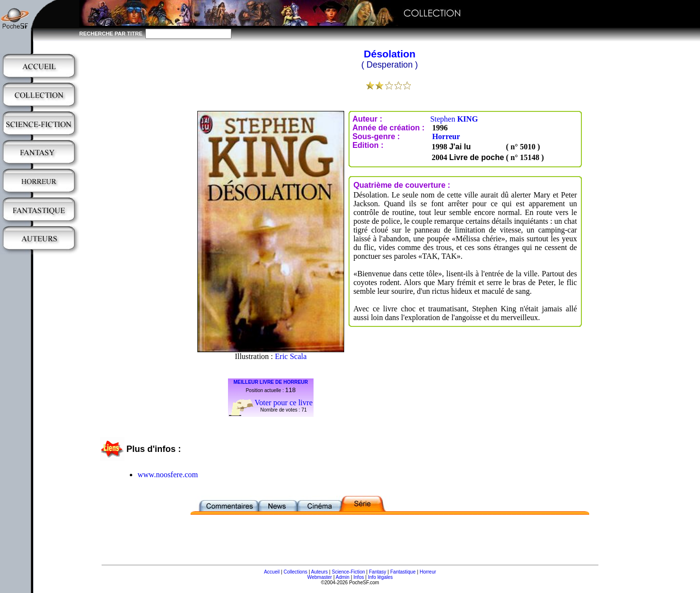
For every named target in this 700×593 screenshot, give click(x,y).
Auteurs (319, 572)
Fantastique (403, 572)
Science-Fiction (348, 572)
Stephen (454, 119)
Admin (343, 577)
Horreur (446, 136)
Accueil (272, 572)
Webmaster (320, 577)
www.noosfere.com (168, 475)
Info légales (380, 577)
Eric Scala (291, 356)
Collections (295, 572)
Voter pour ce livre (284, 403)
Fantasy (378, 572)
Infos (359, 577)
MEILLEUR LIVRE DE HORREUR (271, 382)
